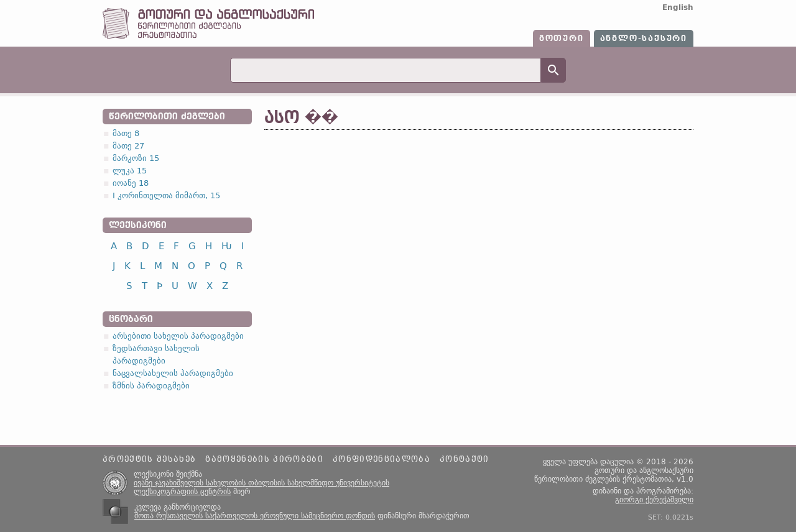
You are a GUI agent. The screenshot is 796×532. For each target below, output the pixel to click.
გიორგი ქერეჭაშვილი (654, 500)
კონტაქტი (465, 459)
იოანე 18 (131, 183)
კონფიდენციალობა (382, 459)
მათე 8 (126, 133)
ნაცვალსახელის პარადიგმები (173, 373)
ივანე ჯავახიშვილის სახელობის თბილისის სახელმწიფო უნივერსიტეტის (261, 483)
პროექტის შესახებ (149, 459)
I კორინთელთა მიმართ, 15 (166, 195)
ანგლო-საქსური (644, 39)
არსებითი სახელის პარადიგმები (178, 336)
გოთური (562, 39)
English (678, 7)
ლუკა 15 (130, 171)
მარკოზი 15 (136, 158)
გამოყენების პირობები (264, 459)
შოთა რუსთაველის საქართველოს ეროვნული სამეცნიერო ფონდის (255, 516)
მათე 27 (128, 146)
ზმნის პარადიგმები (151, 386)
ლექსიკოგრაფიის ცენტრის (182, 492)
